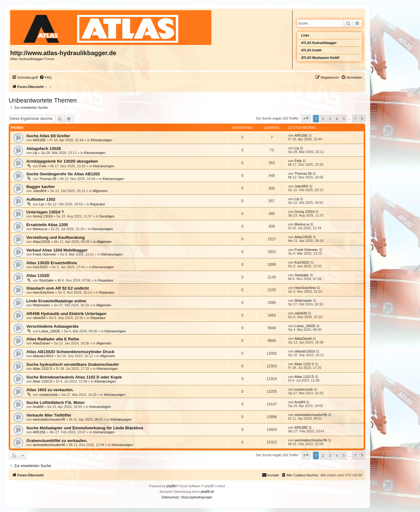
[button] (306, 119)
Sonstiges (107, 216)
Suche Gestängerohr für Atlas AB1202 (63, 174)
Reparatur (98, 204)
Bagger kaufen (41, 187)
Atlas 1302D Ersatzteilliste (52, 263)
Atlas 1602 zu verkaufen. (50, 390)
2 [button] (323, 119)
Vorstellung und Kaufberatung (56, 237)
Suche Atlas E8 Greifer (48, 136)
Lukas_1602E (50, 331)
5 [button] (344, 119)
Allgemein (100, 191)
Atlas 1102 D (43, 369)
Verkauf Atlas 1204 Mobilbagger (57, 250)
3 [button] (330, 119)
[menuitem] (45, 77)
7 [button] (355, 119)
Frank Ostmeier (45, 254)
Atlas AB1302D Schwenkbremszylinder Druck (70, 352)
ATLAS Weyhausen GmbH (320, 58)
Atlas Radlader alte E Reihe (53, 339)
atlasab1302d (43, 356)
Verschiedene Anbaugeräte (52, 326)
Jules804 (40, 191)
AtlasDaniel (41, 343)
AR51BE (39, 140)
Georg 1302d (43, 216)
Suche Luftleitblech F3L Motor (56, 403)
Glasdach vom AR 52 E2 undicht (58, 288)
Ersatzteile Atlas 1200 (47, 225)
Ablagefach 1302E (44, 149)
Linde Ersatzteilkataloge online (56, 301)
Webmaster (41, 305)
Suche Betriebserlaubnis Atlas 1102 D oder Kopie (74, 377)
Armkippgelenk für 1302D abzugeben (62, 161)
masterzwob (48, 395)
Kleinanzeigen (102, 140)
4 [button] (337, 119)
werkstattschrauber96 (49, 419)
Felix (43, 166)
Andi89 (38, 407)
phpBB (171, 486)
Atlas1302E (41, 242)
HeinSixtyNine (43, 292)
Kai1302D (40, 267)
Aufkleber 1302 (41, 199)
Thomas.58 (48, 179)
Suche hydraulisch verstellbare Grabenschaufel (72, 364)
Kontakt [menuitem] (270, 475)
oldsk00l (39, 318)
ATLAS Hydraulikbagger (319, 43)
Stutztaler (46, 280)
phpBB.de (207, 492)
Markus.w (40, 229)
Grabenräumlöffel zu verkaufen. (57, 441)
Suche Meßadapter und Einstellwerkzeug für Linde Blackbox (85, 428)
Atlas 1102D (38, 276)
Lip (35, 153)
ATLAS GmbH (311, 50)
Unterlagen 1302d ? (45, 212)
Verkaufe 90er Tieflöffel (49, 415)
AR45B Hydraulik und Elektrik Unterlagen (66, 314)
